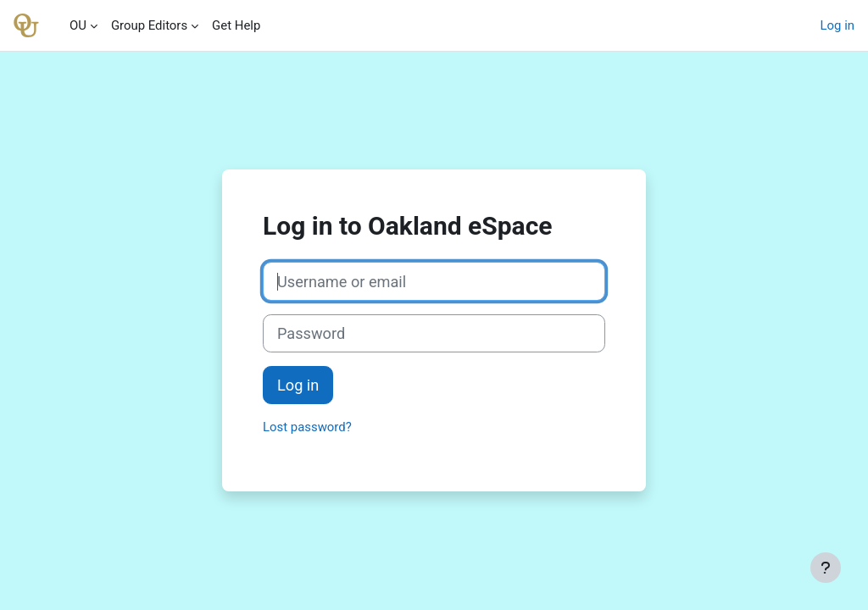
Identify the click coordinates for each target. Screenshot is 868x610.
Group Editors (149, 25)
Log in (837, 25)
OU (78, 25)
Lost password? (307, 427)
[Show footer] (826, 568)
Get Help (236, 25)
